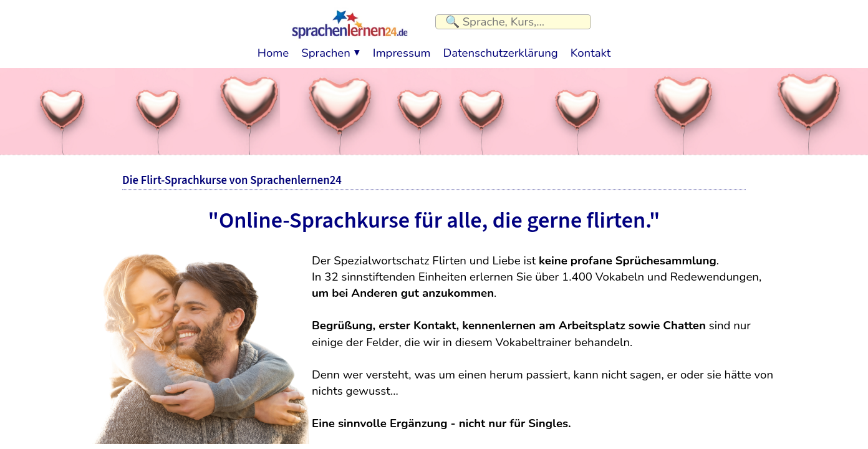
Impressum (402, 50)
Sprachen (326, 50)
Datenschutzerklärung (500, 50)
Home (273, 50)
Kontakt (591, 50)
